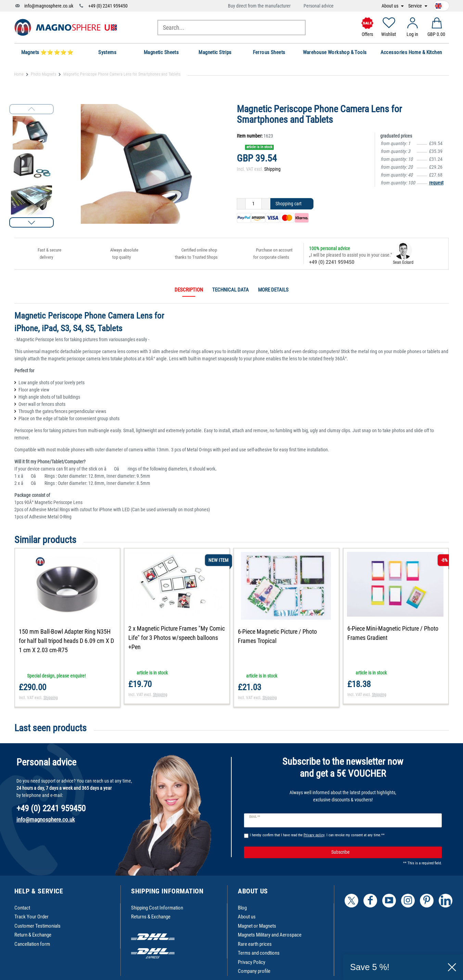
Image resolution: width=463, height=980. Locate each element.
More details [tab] (273, 290)
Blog (242, 908)
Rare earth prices (255, 944)
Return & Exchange (33, 935)
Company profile (254, 971)
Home (19, 74)
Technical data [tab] (230, 290)
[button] (31, 222)
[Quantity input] (254, 204)
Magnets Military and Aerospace (270, 935)
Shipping (272, 169)
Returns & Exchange (151, 917)
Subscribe (384, 852)
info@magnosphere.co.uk (49, 6)
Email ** (255, 817)
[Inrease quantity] (266, 204)
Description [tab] (189, 290)
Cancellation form (32, 944)
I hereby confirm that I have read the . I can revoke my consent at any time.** (317, 835)
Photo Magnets (43, 74)
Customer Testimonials (37, 926)
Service (416, 6)
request (436, 183)
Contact (22, 908)
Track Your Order (31, 917)
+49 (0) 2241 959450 (108, 6)
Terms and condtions (259, 953)
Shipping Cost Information (157, 908)
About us (390, 6)
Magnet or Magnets (257, 926)
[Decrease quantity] (241, 204)
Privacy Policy (252, 962)
